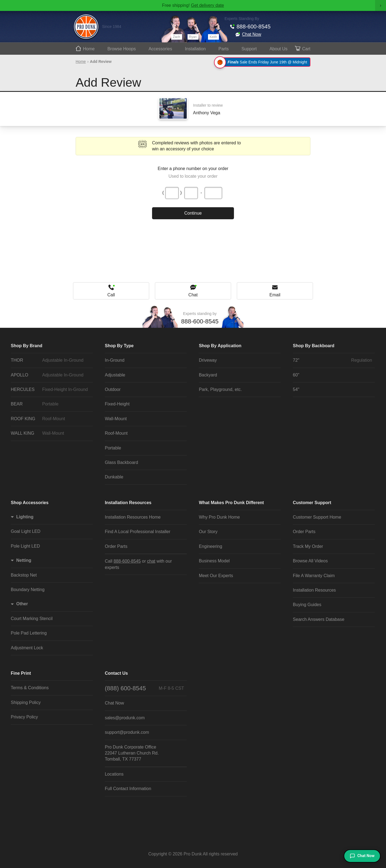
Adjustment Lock (27, 648)
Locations (114, 774)
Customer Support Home (317, 517)
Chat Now (252, 34)
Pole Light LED (26, 546)
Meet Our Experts (216, 576)
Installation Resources (128, 503)
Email (275, 295)
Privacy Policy (25, 717)
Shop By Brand (27, 346)
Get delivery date (207, 5)
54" (296, 389)
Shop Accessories (30, 503)
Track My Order (308, 546)
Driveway (208, 360)
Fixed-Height (117, 404)
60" (296, 375)
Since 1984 (112, 27)
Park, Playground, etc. (220, 389)
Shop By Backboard (314, 346)
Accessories (160, 49)
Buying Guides (307, 605)
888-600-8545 (254, 27)
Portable (113, 448)
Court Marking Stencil (32, 619)
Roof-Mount (116, 433)
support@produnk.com (127, 732)
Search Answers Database (319, 619)
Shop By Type (119, 346)
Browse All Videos (310, 561)
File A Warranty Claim (314, 576)
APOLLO (51, 375)
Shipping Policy (26, 702)
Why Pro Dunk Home (219, 517)
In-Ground (115, 360)
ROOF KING (51, 419)
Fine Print (21, 673)
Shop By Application (220, 346)
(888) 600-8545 (144, 688)
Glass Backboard (121, 462)
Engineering (210, 546)
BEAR (51, 404)
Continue (193, 213)
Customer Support (312, 503)
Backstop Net (24, 575)
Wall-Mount (116, 419)
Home (89, 49)
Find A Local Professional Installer (138, 532)
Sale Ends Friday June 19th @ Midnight (263, 62)
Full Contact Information (128, 789)
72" (332, 360)
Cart (306, 49)
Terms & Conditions (30, 688)
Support (249, 49)
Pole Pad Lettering (29, 633)
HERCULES (51, 390)
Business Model (214, 561)
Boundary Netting (28, 590)
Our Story (208, 532)
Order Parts (116, 546)
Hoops (121, 49)
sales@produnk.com (125, 718)
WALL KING (51, 433)
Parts (223, 49)
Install (195, 49)
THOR (51, 360)
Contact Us (116, 673)
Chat (193, 295)
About (278, 49)
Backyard (208, 375)
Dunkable (114, 477)
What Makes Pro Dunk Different (231, 503)
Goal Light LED (26, 531)
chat (151, 561)
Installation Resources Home (133, 517)
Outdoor (113, 389)
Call (111, 295)
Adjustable (115, 375)
